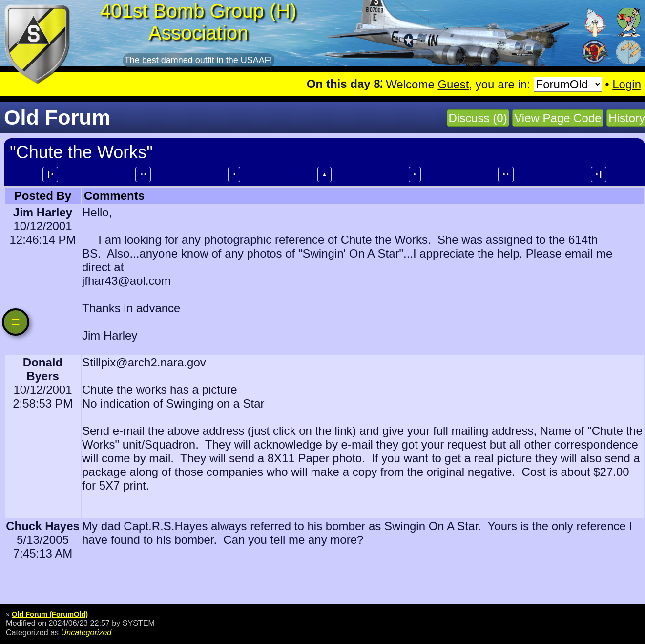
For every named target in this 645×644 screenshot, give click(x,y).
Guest (453, 84)
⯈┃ (599, 174)
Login (627, 84)
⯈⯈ (506, 174)
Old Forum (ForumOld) (50, 614)
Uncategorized (86, 632)
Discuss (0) (478, 118)
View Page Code (558, 118)
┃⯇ (50, 174)
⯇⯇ (143, 174)
